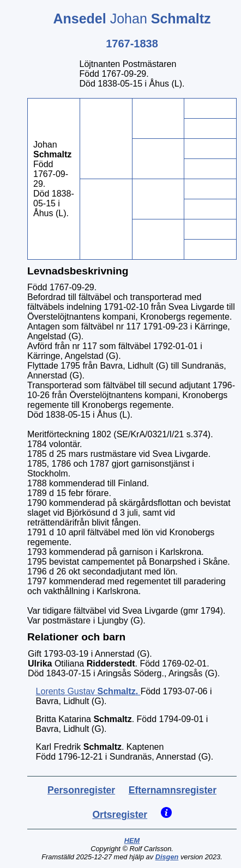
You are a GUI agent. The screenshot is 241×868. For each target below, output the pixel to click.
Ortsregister (120, 815)
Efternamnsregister (173, 790)
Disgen (167, 857)
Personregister (81, 790)
